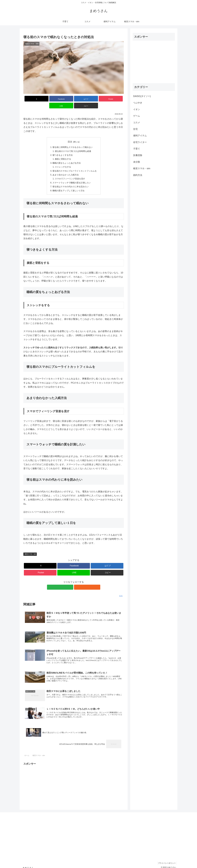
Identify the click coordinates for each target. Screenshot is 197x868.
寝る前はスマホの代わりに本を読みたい (71, 181)
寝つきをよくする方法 (63, 149)
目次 (70, 135)
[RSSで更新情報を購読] (77, 582)
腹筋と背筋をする (63, 153)
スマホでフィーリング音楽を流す (70, 173)
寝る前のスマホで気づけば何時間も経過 (73, 144)
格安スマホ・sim (30, 549)
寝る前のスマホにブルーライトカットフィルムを (75, 165)
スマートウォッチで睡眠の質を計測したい (72, 177)
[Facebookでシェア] (48, 99)
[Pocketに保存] (82, 99)
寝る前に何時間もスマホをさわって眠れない (73, 140)
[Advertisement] (74, 781)
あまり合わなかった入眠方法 (66, 169)
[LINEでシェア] (99, 99)
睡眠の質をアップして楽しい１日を (69, 185)
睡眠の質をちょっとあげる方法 (67, 157)
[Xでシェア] (31, 99)
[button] (116, 99)
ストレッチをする (63, 161)
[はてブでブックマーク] (65, 99)
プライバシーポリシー (166, 860)
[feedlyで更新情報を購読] (71, 582)
